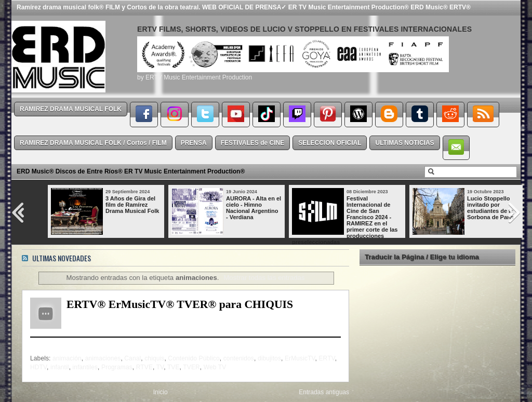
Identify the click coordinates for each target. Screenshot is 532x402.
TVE (174, 367)
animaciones (103, 358)
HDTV (38, 367)
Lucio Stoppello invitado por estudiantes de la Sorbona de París (490, 208)
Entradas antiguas (324, 392)
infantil (60, 367)
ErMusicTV (300, 358)
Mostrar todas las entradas (264, 278)
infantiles (85, 367)
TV (160, 367)
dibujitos (269, 358)
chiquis (154, 358)
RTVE (144, 367)
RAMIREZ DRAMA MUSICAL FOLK (71, 109)
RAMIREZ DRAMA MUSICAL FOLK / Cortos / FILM (93, 143)
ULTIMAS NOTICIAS (404, 143)
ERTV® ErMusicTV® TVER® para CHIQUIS (180, 304)
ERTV (327, 358)
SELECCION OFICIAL (330, 143)
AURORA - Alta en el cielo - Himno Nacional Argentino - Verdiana (254, 208)
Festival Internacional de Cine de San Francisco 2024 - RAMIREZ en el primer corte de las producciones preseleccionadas (345, 220)
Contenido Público (194, 358)
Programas (117, 367)
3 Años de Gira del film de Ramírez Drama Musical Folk (132, 205)
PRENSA (194, 143)
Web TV (215, 367)
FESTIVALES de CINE (252, 143)
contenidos (239, 358)
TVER (191, 367)
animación (67, 358)
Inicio (161, 392)
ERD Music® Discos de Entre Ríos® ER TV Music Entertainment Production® (131, 171)
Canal (132, 358)
